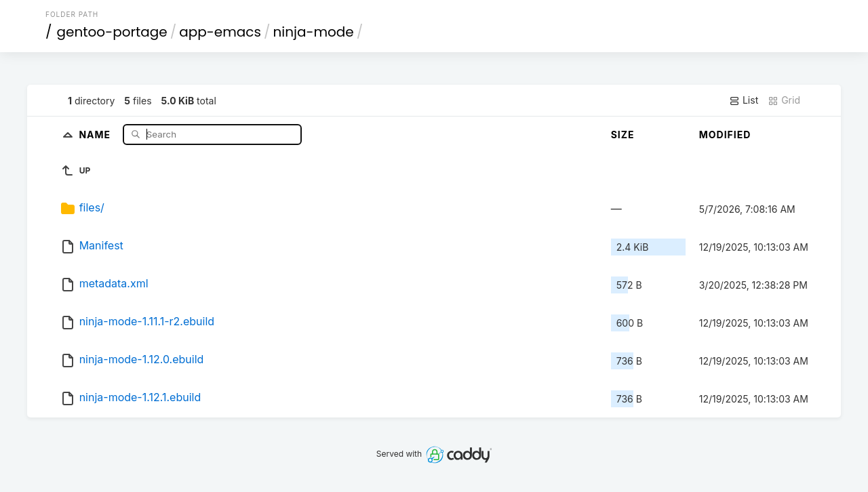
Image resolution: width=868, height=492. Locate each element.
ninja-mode (313, 32)
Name (96, 134)
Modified (725, 135)
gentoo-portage (112, 32)
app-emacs (220, 32)
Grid (784, 100)
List (744, 100)
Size (623, 135)
